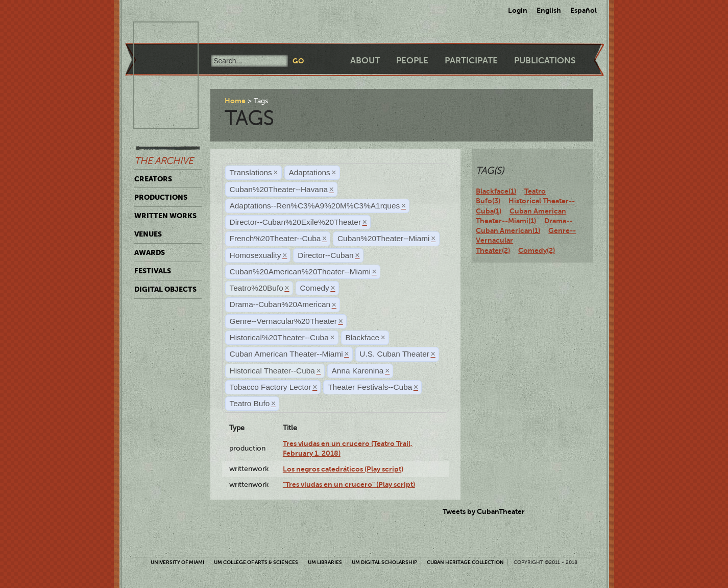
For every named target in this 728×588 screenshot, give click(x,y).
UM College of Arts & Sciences (256, 562)
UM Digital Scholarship (384, 562)
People (412, 61)
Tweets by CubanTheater (484, 511)
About (365, 61)
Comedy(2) (537, 250)
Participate (471, 61)
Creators (153, 179)
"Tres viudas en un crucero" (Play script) (349, 484)
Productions (161, 197)
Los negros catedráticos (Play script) (343, 469)
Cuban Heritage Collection (465, 562)
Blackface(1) (496, 191)
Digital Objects (165, 289)
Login (518, 10)
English (549, 10)
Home (235, 101)
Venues (148, 234)
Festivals (153, 271)
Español (584, 10)
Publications (545, 61)
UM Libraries (325, 562)
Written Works (165, 216)
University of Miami (177, 562)
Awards (150, 252)
